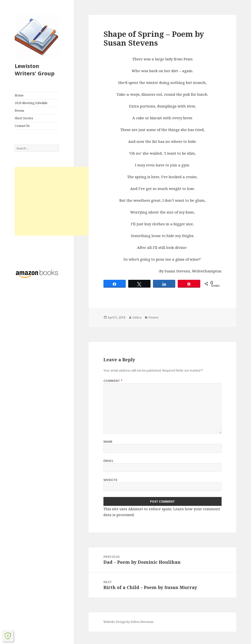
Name (108, 442)
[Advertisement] (56, 201)
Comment (113, 381)
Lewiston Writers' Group (35, 69)
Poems (19, 111)
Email (108, 461)
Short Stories (24, 118)
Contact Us (22, 126)
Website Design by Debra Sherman (128, 622)
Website (111, 480)
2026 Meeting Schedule (31, 103)
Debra (137, 317)
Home (19, 95)
